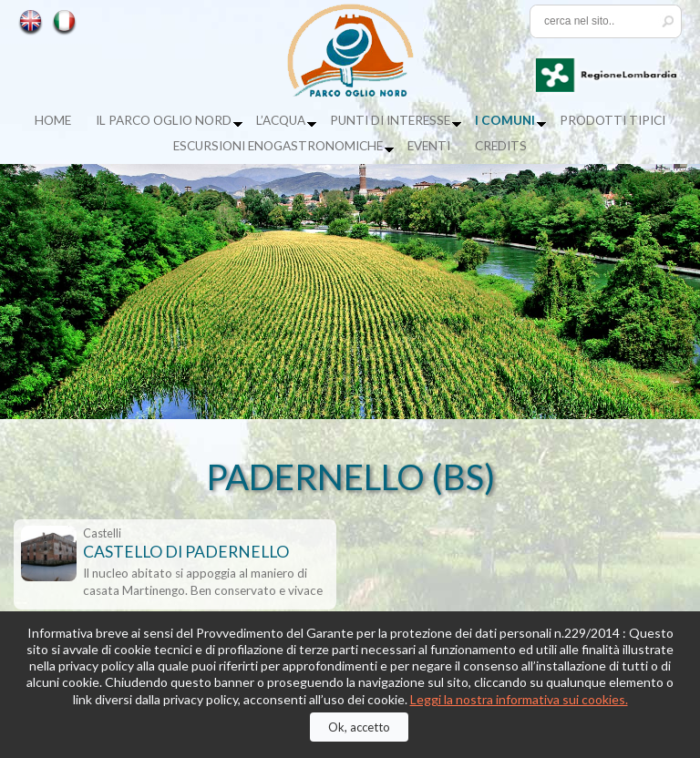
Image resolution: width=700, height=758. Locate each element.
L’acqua (281, 120)
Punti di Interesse (390, 120)
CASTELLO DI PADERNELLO (186, 552)
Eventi (429, 146)
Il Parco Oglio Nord (164, 120)
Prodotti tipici (612, 120)
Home (53, 120)
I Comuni (505, 120)
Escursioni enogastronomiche (278, 146)
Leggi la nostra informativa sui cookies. (519, 699)
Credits (501, 146)
